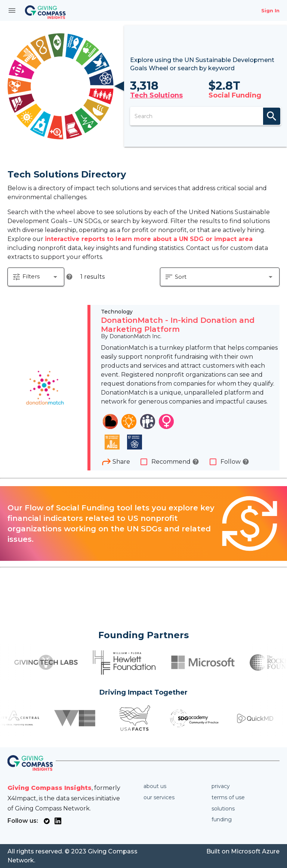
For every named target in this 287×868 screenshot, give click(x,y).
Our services (159, 797)
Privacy (221, 786)
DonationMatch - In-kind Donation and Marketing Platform (178, 325)
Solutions (223, 809)
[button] (36, 277)
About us (155, 786)
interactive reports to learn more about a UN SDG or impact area (149, 239)
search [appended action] (272, 116)
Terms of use (228, 797)
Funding (222, 819)
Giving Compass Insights (50, 788)
